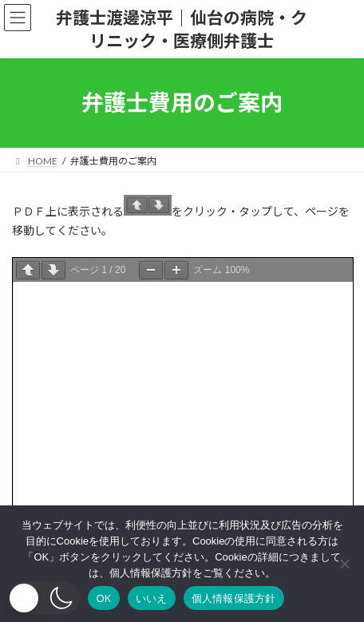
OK (103, 598)
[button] (44, 598)
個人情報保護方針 (234, 598)
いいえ (152, 598)
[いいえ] (344, 564)
